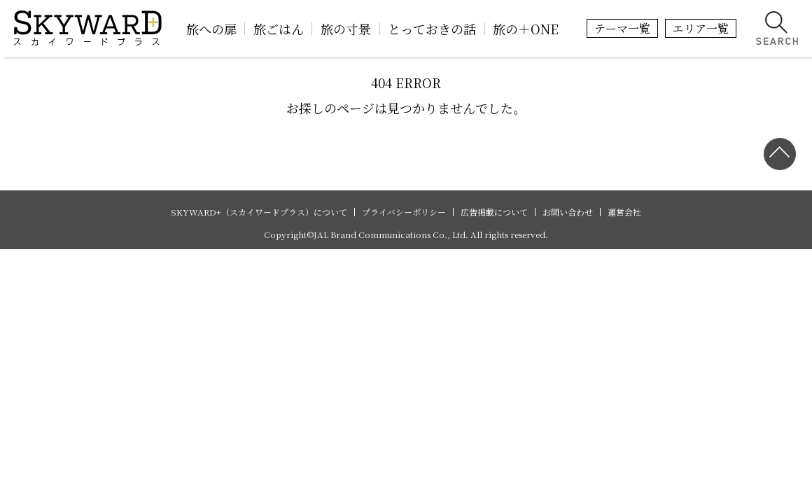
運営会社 (624, 212)
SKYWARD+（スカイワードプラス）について (259, 212)
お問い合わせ (568, 212)
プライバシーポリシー (404, 212)
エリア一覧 (701, 28)
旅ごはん (279, 29)
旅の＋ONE (526, 29)
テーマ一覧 (622, 28)
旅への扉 (211, 29)
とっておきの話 (432, 29)
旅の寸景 (346, 29)
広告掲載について (494, 212)
